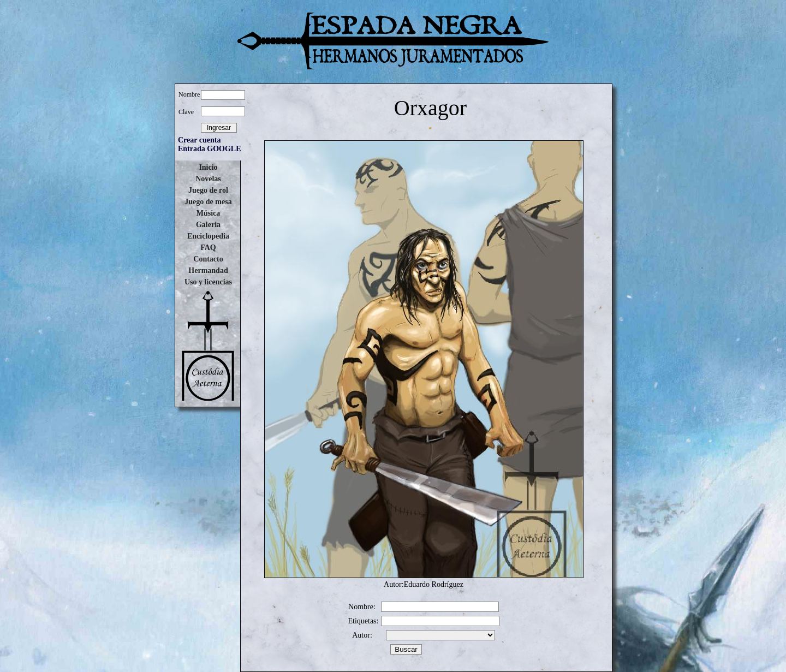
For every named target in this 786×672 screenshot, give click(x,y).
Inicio (208, 167)
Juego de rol (208, 190)
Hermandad (208, 270)
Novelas (208, 179)
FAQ (208, 248)
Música (209, 213)
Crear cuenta (199, 140)
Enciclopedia (208, 236)
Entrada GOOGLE (210, 149)
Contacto (208, 259)
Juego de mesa (208, 202)
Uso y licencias (208, 282)
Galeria (208, 225)
